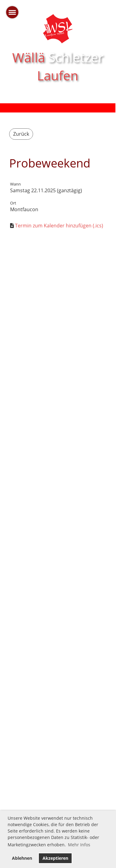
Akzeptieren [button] (55, 858)
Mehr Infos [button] (79, 845)
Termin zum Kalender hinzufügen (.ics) (59, 226)
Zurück (21, 134)
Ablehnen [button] (22, 858)
